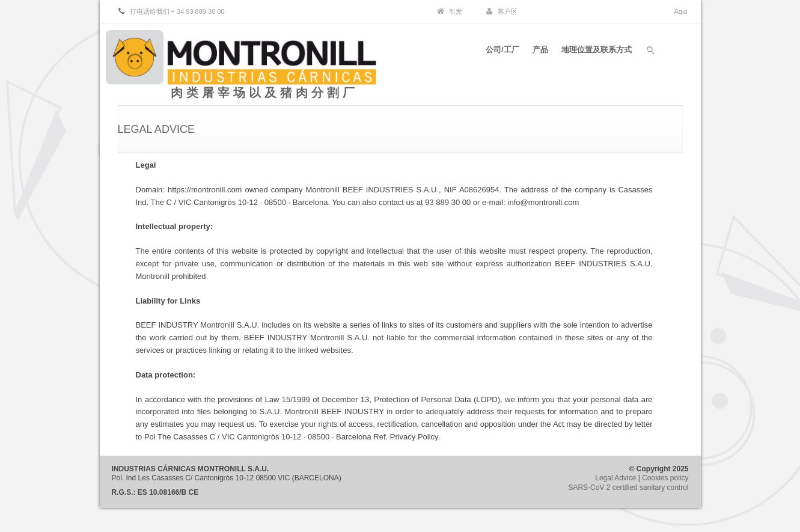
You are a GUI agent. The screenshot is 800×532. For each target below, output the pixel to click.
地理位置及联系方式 (597, 53)
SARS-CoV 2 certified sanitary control (628, 488)
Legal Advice (615, 478)
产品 (539, 53)
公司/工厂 (499, 53)
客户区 (508, 11)
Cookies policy (665, 478)
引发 (456, 11)
